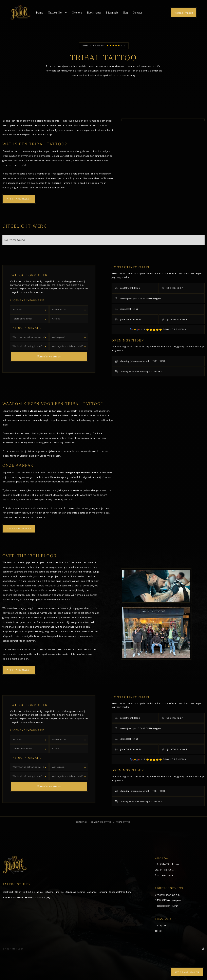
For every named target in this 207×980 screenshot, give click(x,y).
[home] (20, 13)
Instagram (161, 925)
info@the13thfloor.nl (167, 864)
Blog (125, 12)
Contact (137, 12)
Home (40, 12)
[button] (58, 13)
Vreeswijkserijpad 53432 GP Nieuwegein (168, 898)
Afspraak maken (183, 13)
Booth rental (94, 12)
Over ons (77, 12)
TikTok (158, 931)
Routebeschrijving (166, 906)
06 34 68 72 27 (165, 870)
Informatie (112, 12)
